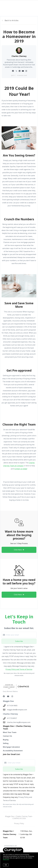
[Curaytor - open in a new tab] (13, 852)
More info (6, 859)
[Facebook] (4, 696)
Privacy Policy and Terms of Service (19, 669)
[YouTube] (8, 696)
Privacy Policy (19, 823)
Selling (6, 743)
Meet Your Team (10, 732)
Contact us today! (21, 469)
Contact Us (7, 736)
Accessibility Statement (13, 751)
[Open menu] (35, 4)
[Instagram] (12, 696)
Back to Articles (12, 20)
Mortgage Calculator (11, 747)
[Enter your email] (21, 635)
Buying (6, 740)
